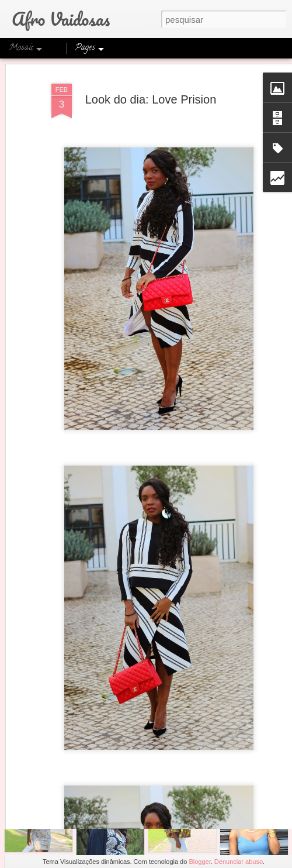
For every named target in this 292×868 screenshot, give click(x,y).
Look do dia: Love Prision (151, 75)
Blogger (199, 862)
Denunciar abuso (239, 862)
